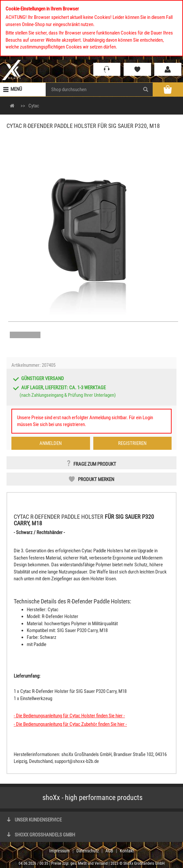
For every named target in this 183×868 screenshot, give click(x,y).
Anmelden (51, 443)
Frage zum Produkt (95, 464)
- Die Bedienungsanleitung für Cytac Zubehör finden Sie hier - (70, 724)
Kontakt (127, 851)
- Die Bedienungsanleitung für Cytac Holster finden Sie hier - (69, 716)
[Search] (146, 90)
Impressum (60, 851)
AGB (109, 851)
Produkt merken (96, 479)
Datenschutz (88, 851)
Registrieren (132, 443)
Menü (16, 89)
